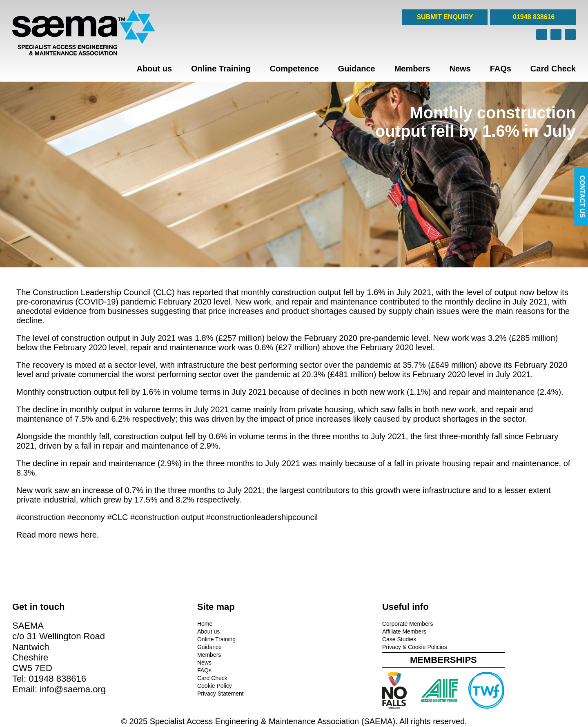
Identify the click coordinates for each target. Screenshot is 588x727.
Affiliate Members (322, 631)
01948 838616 (533, 17)
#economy (86, 517)
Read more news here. (58, 535)
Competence (294, 69)
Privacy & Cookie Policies (332, 646)
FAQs (501, 69)
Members (412, 69)
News (460, 69)
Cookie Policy (173, 685)
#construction (41, 517)
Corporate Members (325, 623)
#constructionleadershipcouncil (262, 517)
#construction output (167, 517)
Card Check (553, 69)
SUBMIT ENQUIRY (445, 17)
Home (164, 623)
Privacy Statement (179, 693)
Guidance (357, 69)
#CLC (117, 517)
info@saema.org (73, 688)
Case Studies (317, 638)
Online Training (221, 69)
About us (154, 69)
